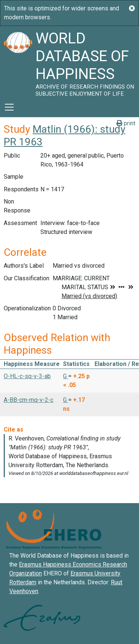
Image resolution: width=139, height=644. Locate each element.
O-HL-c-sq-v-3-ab (27, 376)
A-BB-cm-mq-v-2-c (29, 400)
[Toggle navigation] (9, 107)
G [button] (66, 376)
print (126, 123)
